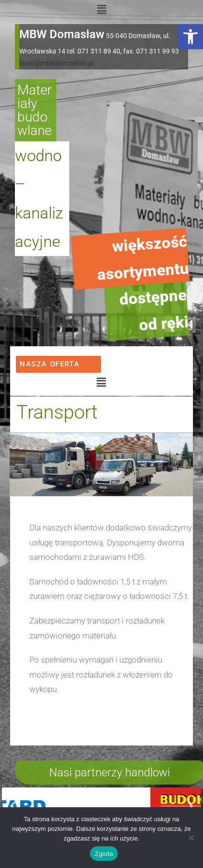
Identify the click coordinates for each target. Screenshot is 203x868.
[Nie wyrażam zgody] (191, 838)
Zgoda (104, 854)
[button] (190, 37)
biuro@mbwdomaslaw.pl (57, 63)
